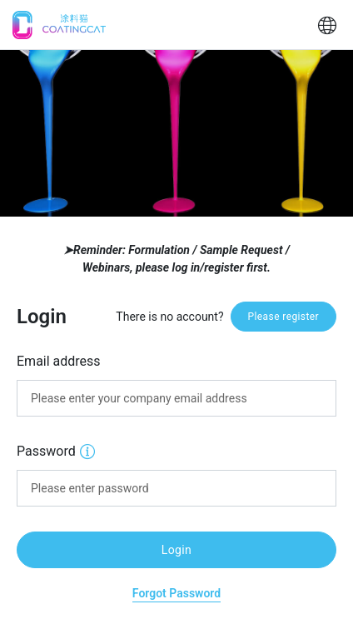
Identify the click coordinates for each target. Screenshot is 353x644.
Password (56, 450)
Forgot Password (176, 593)
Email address (59, 361)
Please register (283, 317)
